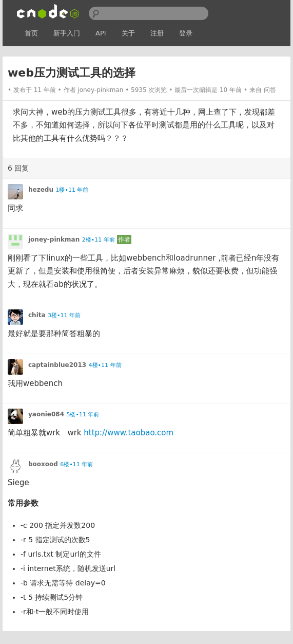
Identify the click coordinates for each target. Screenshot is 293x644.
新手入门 (67, 33)
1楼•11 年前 (72, 190)
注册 (157, 33)
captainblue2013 (57, 365)
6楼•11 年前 (76, 464)
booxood (43, 464)
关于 (128, 33)
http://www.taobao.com (129, 433)
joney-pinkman (100, 90)
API (101, 33)
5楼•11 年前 (83, 415)
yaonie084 (46, 414)
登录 (186, 33)
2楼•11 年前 (99, 240)
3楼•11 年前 (64, 315)
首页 (31, 33)
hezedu (41, 190)
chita (37, 315)
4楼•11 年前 (105, 365)
